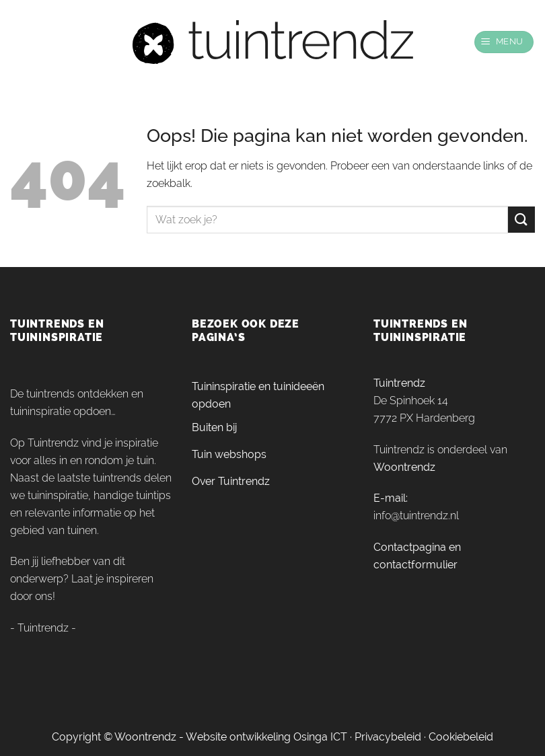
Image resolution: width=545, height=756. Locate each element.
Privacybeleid (388, 737)
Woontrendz (404, 467)
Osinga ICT (320, 737)
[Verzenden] (521, 220)
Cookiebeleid (461, 737)
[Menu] (504, 42)
